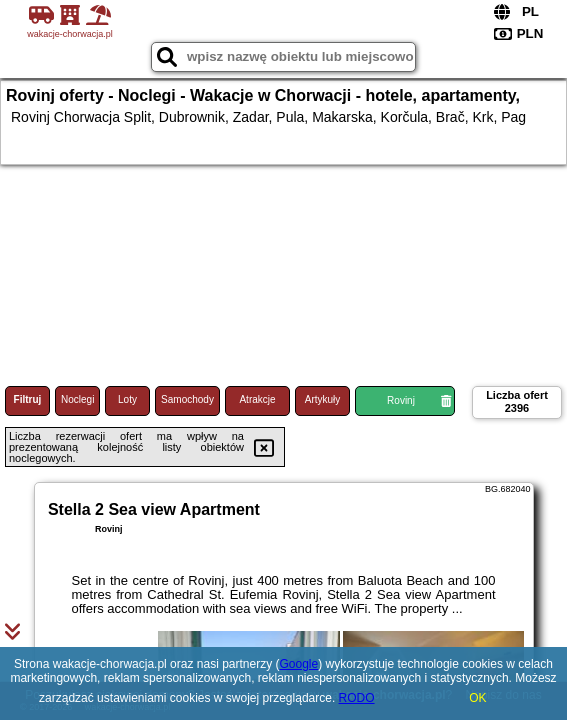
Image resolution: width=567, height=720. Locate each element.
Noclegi (77, 399)
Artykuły (323, 399)
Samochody (187, 399)
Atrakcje (257, 399)
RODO (357, 698)
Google (298, 664)
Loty (127, 399)
